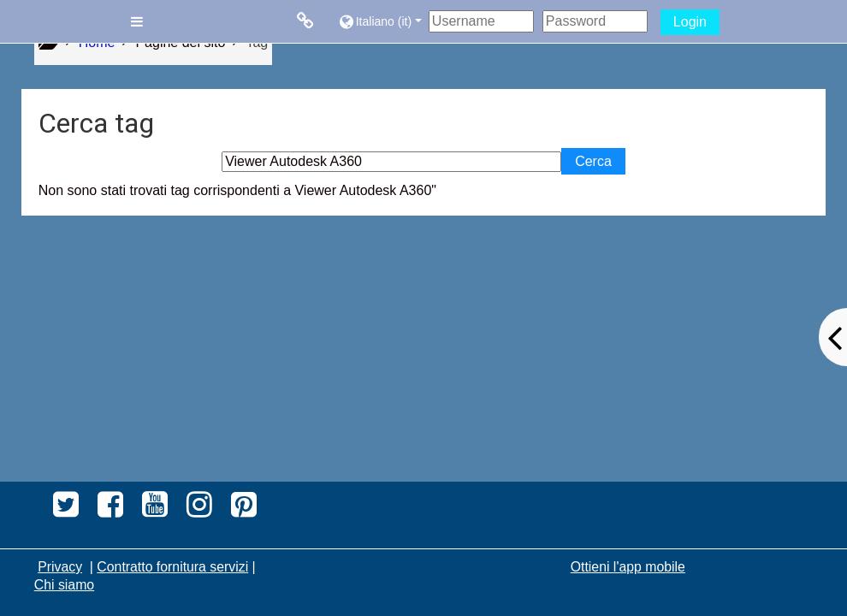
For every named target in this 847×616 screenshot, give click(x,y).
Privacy (60, 567)
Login (690, 22)
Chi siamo (64, 585)
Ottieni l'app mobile (628, 567)
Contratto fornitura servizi (172, 567)
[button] (379, 21)
